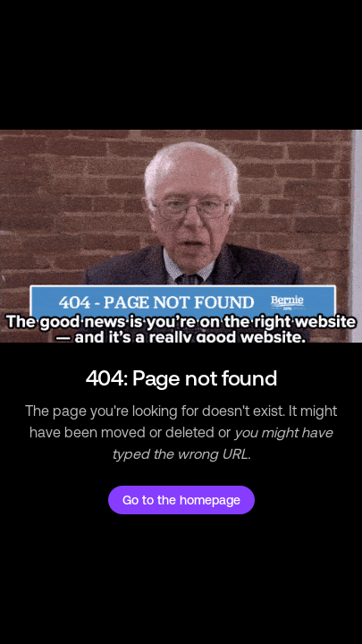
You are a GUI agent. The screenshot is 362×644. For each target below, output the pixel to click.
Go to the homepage (181, 500)
